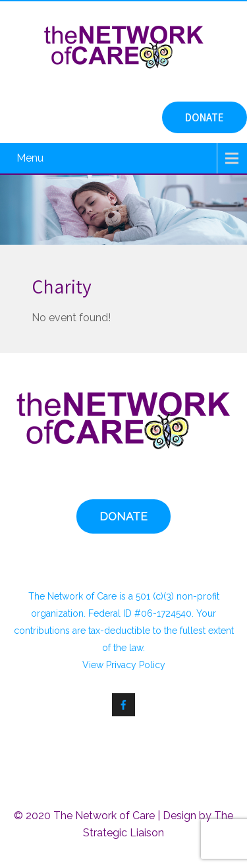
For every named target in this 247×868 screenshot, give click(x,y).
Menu (30, 158)
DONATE (205, 117)
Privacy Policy (136, 665)
